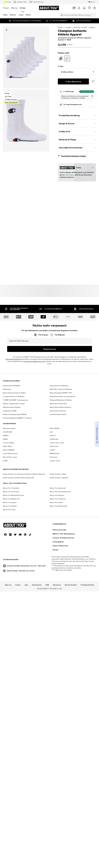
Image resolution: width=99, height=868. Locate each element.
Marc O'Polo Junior (10, 530)
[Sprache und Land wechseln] (92, 2)
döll (51, 505)
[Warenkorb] (95, 8)
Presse (18, 685)
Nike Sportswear (9, 501)
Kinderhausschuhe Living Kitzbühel (63, 469)
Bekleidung (94, 27)
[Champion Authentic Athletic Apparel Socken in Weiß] (26, 120)
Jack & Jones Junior (57, 515)
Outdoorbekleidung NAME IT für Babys (17, 491)
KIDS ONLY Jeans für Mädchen (61, 462)
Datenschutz (37, 685)
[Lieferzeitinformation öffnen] (92, 94)
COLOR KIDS (8, 505)
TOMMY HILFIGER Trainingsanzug (15, 473)
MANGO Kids (55, 526)
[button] (77, 70)
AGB (47, 685)
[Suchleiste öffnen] (61, 15)
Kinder (23, 8)
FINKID (5, 512)
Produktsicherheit (87, 685)
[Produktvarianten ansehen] (61, 57)
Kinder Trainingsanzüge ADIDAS (15, 487)
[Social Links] (5, 635)
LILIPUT (53, 523)
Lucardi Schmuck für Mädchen (14, 469)
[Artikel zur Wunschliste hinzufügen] (93, 80)
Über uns (8, 685)
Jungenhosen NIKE (10, 483)
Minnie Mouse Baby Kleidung (60, 480)
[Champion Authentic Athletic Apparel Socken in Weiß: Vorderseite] (26, 57)
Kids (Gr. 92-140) (81, 27)
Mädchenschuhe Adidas (12, 480)
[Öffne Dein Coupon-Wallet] (74, 8)
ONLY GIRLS (7, 519)
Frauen (6, 8)
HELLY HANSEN (9, 523)
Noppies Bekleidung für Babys (61, 473)
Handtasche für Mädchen (59, 458)
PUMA (5, 533)
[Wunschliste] (89, 8)
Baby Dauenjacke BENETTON (61, 466)
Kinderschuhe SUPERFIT (12, 458)
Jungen (68, 27)
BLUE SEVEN (54, 501)
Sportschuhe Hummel (58, 483)
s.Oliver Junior (55, 533)
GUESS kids (54, 512)
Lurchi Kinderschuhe (10, 526)
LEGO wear (54, 519)
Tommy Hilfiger (9, 515)
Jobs (26, 685)
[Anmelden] (79, 8)
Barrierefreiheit (71, 685)
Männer (14, 8)
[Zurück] (7, 30)
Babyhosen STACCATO (58, 476)
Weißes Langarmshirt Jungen (14, 476)
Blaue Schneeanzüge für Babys (14, 466)
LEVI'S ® (53, 508)
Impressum (57, 685)
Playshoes (54, 530)
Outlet (8, 2)
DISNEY (6, 508)
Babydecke (7, 462)
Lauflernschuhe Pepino (58, 487)
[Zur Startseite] (49, 8)
